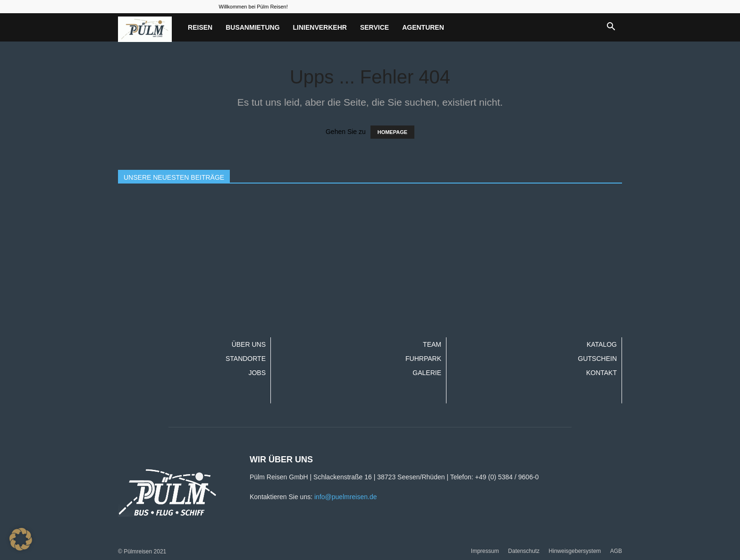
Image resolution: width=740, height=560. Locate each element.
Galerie (427, 373)
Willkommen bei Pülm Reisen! (253, 7)
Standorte (246, 359)
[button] (611, 27)
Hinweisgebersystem (575, 551)
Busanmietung (252, 27)
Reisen (200, 27)
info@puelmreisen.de (346, 497)
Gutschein (597, 359)
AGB (616, 551)
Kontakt (601, 373)
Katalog (602, 344)
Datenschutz (524, 551)
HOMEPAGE (392, 132)
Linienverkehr (320, 27)
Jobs (257, 373)
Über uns (249, 344)
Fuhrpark (423, 359)
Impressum (485, 551)
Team (432, 344)
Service (374, 27)
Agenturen (423, 27)
